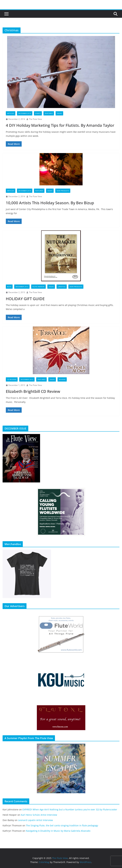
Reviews (62, 379)
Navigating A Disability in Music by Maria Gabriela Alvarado (58, 831)
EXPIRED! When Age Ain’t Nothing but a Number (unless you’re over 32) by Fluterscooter (70, 809)
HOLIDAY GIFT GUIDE (25, 299)
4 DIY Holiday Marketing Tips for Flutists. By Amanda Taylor (60, 125)
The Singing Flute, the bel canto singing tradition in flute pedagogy (62, 825)
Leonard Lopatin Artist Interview (35, 820)
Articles (11, 113)
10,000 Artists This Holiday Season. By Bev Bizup (50, 203)
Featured (49, 113)
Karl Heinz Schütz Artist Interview (39, 815)
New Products (63, 191)
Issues (59, 113)
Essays (38, 113)
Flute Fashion (38, 287)
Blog (9, 287)
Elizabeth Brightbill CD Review (33, 391)
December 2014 (25, 113)
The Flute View (35, 119)
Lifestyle (62, 287)
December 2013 (22, 287)
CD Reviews (12, 379)
